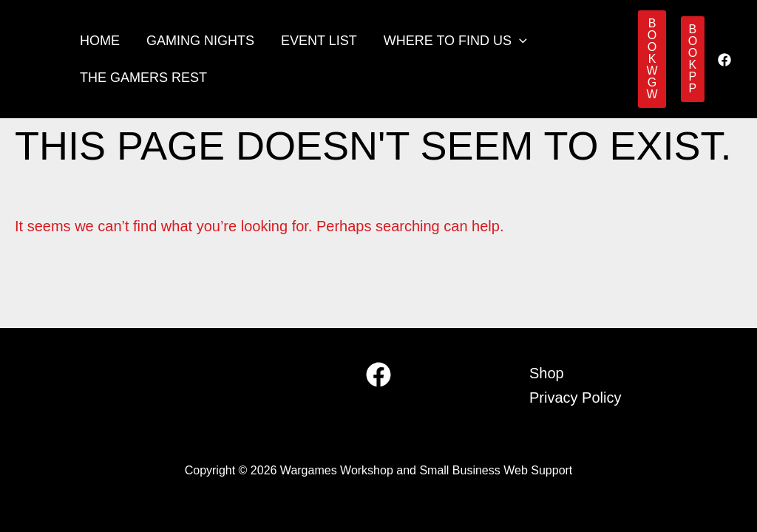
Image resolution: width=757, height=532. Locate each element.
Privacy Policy (575, 398)
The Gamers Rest (143, 78)
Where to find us (455, 41)
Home (100, 41)
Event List (319, 41)
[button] (519, 41)
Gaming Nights (200, 41)
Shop (547, 373)
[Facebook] (724, 60)
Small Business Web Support (496, 470)
